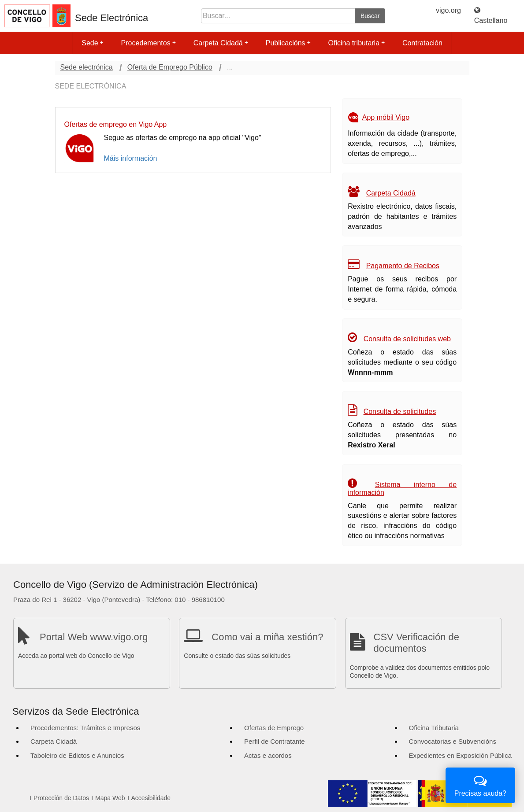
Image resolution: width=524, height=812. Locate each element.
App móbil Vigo (386, 118)
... (230, 67)
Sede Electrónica (111, 18)
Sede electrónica (87, 67)
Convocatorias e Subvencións (453, 741)
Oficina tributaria (357, 43)
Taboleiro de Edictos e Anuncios (77, 755)
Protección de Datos (61, 798)
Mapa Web (110, 798)
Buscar (370, 16)
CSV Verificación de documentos (416, 643)
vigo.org (448, 10)
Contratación (422, 43)
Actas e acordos (268, 755)
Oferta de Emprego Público (170, 67)
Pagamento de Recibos (403, 266)
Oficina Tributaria (434, 728)
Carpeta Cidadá (221, 43)
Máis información (131, 158)
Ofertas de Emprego (274, 728)
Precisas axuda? (480, 784)
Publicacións (288, 43)
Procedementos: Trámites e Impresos (85, 728)
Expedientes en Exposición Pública (460, 755)
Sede (92, 43)
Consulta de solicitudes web (407, 339)
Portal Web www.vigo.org (94, 637)
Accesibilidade (151, 798)
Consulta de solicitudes (400, 412)
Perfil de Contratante (275, 741)
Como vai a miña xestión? (267, 637)
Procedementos (149, 43)
